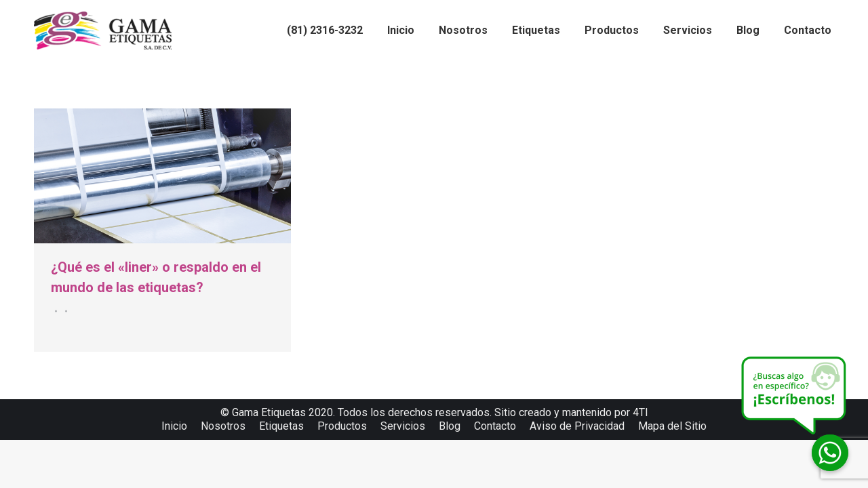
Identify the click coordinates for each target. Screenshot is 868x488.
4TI (640, 412)
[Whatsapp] (830, 453)
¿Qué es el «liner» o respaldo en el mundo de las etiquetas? (156, 277)
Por (64, 311)
